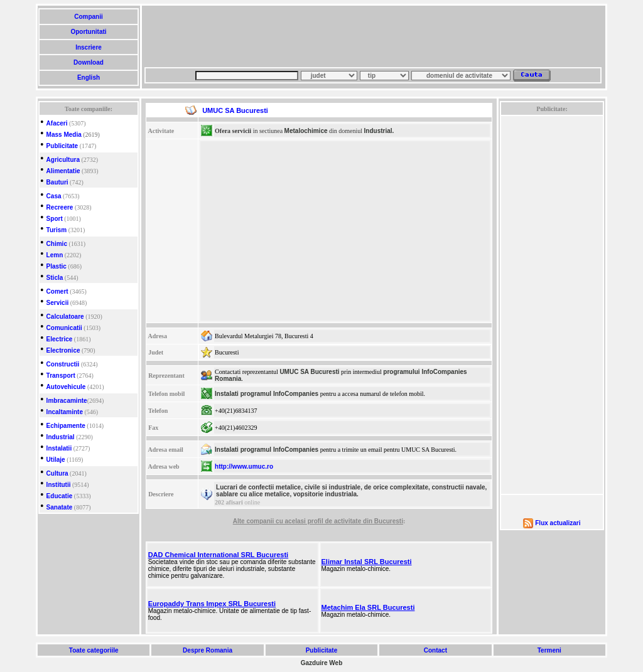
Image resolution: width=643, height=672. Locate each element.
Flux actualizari (558, 523)
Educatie (60, 496)
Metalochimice (306, 131)
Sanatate (60, 507)
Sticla (55, 278)
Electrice (60, 339)
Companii (88, 17)
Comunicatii (64, 328)
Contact (435, 650)
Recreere (60, 207)
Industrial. (379, 131)
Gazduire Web (322, 663)
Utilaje (56, 460)
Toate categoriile (94, 650)
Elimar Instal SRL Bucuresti (367, 562)
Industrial (61, 437)
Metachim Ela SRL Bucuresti (368, 607)
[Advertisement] (373, 36)
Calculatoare (65, 317)
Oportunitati (89, 32)
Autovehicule (66, 387)
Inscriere (88, 47)
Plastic (57, 266)
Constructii (63, 364)
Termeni (549, 650)
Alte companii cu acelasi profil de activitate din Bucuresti (318, 521)
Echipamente (66, 426)
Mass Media (64, 135)
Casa (54, 196)
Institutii (59, 485)
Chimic (57, 244)
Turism (57, 230)
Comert (57, 291)
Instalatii (59, 448)
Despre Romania (207, 650)
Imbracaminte (67, 401)
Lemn (55, 255)
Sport (55, 219)
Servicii (58, 303)
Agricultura (63, 160)
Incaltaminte (65, 412)
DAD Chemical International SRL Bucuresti (219, 555)
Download (88, 62)
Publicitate (62, 146)
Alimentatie (63, 171)
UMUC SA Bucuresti (309, 372)
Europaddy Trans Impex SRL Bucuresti (212, 604)
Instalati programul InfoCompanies (267, 394)
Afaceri (57, 123)
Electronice (63, 350)
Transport (61, 376)
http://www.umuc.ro (244, 467)
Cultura (57, 473)
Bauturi (57, 182)
